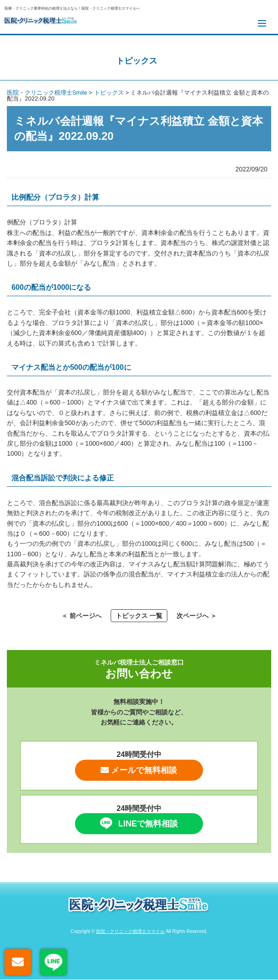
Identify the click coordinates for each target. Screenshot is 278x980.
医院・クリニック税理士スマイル (130, 931)
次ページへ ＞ (197, 616)
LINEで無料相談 (137, 823)
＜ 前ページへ (81, 616)
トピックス (137, 61)
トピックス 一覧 (139, 616)
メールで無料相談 (139, 770)
